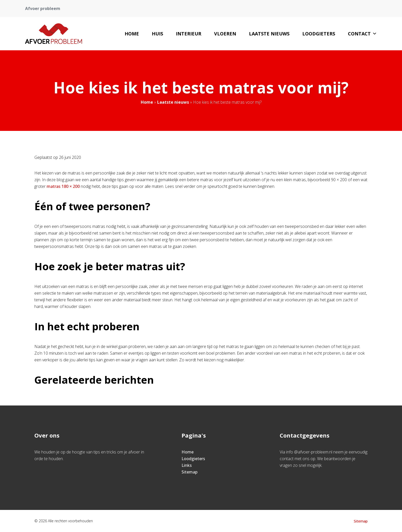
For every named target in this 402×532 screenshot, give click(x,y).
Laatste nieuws (269, 34)
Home (132, 34)
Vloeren (225, 34)
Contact (362, 34)
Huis (157, 34)
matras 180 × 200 (64, 186)
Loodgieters (319, 34)
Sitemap (189, 472)
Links (187, 465)
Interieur (189, 34)
